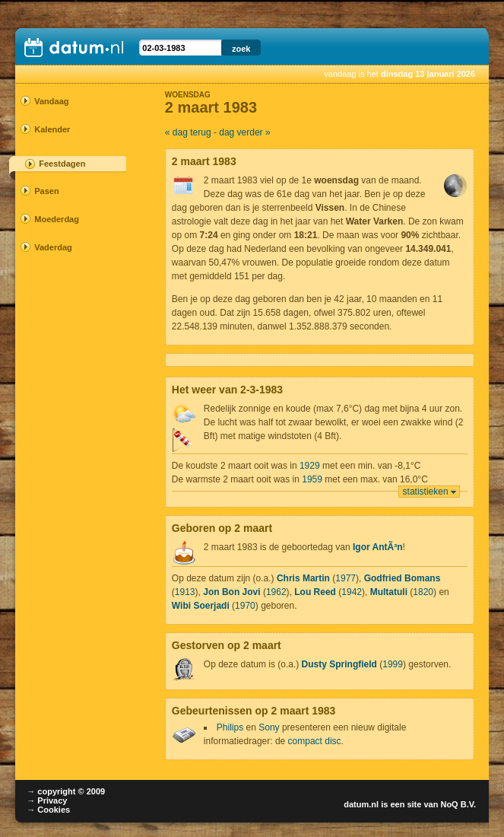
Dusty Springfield (339, 664)
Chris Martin (303, 578)
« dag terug (188, 132)
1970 (245, 606)
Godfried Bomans (403, 578)
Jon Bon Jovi (231, 592)
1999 (393, 664)
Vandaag (51, 101)
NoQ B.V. (458, 804)
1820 (423, 592)
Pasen (46, 191)
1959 (312, 479)
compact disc (315, 741)
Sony (269, 727)
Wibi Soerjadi (201, 606)
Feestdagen (62, 164)
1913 (185, 592)
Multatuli (389, 592)
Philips (230, 727)
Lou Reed (315, 592)
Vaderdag (53, 247)
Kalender (52, 129)
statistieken (426, 492)
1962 (276, 592)
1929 (310, 466)
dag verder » (244, 132)
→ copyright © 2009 (66, 791)
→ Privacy (47, 800)
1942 (352, 592)
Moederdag (57, 219)
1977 (346, 578)
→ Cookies (48, 810)
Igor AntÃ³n (378, 547)
